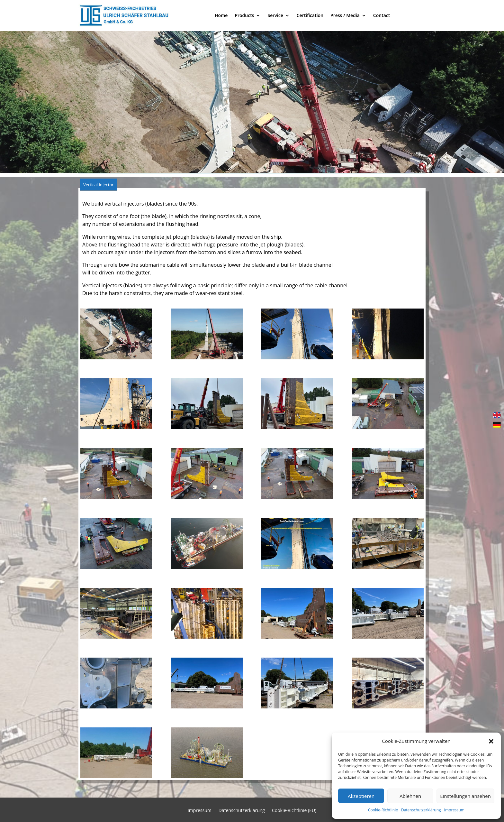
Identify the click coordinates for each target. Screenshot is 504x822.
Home (221, 15)
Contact (382, 15)
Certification (310, 15)
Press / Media (345, 15)
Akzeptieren (361, 796)
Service (275, 15)
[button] (491, 741)
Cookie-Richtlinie (383, 810)
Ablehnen (410, 796)
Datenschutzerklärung (421, 810)
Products (244, 15)
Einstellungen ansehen (465, 796)
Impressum (454, 810)
